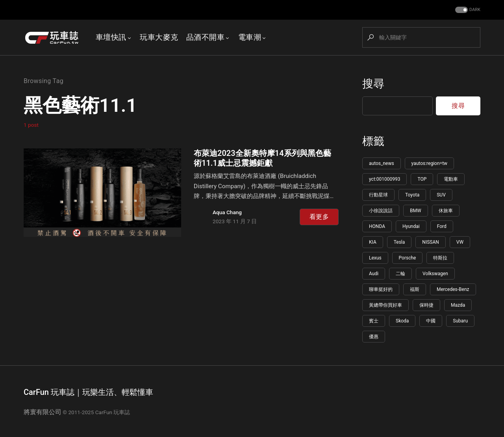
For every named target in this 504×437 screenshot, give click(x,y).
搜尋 (373, 84)
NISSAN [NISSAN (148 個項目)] (430, 242)
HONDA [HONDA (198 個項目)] (377, 226)
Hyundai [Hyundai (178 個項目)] (411, 226)
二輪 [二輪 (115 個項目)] (400, 274)
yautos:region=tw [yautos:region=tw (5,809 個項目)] (429, 163)
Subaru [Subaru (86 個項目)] (460, 321)
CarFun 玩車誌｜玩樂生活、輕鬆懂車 (88, 392)
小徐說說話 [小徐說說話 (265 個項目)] (381, 211)
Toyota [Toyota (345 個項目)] (412, 195)
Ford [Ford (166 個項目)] (442, 226)
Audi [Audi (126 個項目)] (374, 274)
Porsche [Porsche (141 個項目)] (408, 258)
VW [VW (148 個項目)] (460, 242)
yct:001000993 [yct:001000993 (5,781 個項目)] (384, 179)
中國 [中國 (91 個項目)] (431, 321)
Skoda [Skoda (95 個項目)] (402, 321)
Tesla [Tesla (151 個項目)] (399, 242)
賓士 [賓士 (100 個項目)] (374, 321)
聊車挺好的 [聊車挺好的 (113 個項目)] (381, 289)
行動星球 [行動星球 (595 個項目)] (378, 195)
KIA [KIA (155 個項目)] (373, 242)
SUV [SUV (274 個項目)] (441, 195)
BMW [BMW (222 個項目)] (416, 211)
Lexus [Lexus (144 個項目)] (375, 258)
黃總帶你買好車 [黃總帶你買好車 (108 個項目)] (385, 305)
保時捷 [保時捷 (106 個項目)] (426, 305)
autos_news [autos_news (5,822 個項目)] (382, 163)
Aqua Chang (227, 212)
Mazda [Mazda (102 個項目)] (458, 305)
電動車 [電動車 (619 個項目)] (451, 179)
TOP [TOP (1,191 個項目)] (422, 179)
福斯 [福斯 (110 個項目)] (415, 289)
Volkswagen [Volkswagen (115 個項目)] (435, 274)
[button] (467, 10)
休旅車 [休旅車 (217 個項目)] (446, 211)
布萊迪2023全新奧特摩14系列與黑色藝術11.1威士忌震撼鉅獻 (262, 158)
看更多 (319, 217)
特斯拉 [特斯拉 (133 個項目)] (440, 258)
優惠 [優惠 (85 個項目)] (374, 337)
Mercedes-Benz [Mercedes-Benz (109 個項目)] (453, 289)
